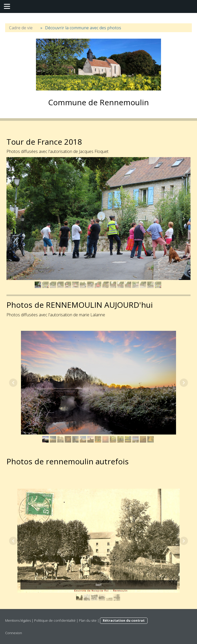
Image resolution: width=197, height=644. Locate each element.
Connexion (14, 633)
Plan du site (88, 620)
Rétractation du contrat (124, 620)
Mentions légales (18, 620)
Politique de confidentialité (55, 620)
